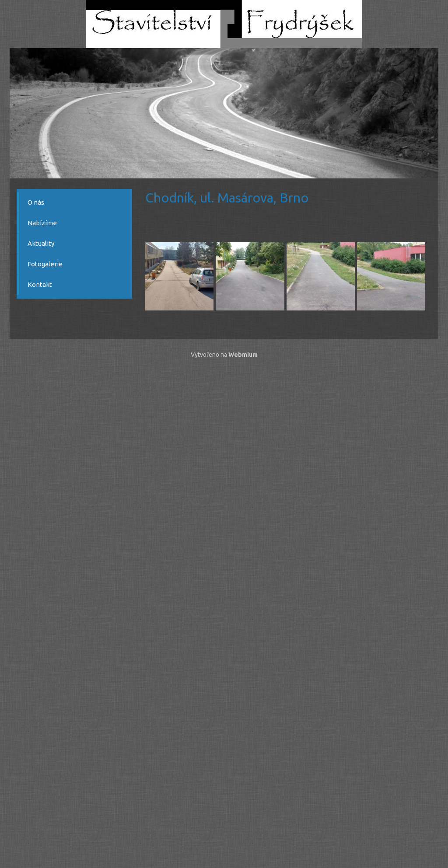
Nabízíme (42, 223)
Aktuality (41, 243)
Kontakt (40, 284)
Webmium (243, 355)
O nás (36, 202)
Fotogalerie (45, 264)
